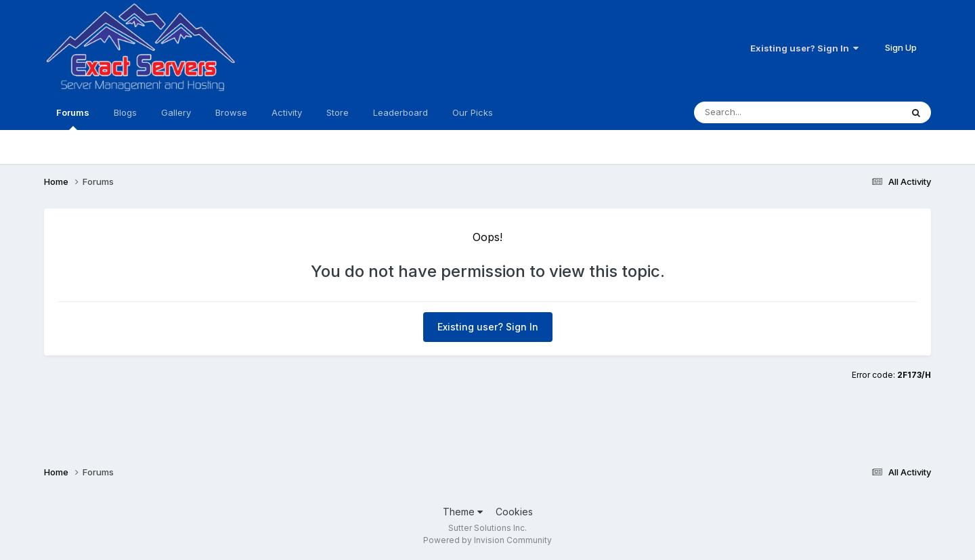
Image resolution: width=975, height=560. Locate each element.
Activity (287, 112)
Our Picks (473, 112)
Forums (73, 119)
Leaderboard (400, 112)
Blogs (125, 112)
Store (338, 112)
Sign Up (901, 47)
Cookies (514, 512)
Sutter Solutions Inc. (487, 528)
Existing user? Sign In (804, 48)
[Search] (771, 112)
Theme (463, 512)
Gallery (176, 112)
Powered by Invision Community (487, 540)
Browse (231, 112)
